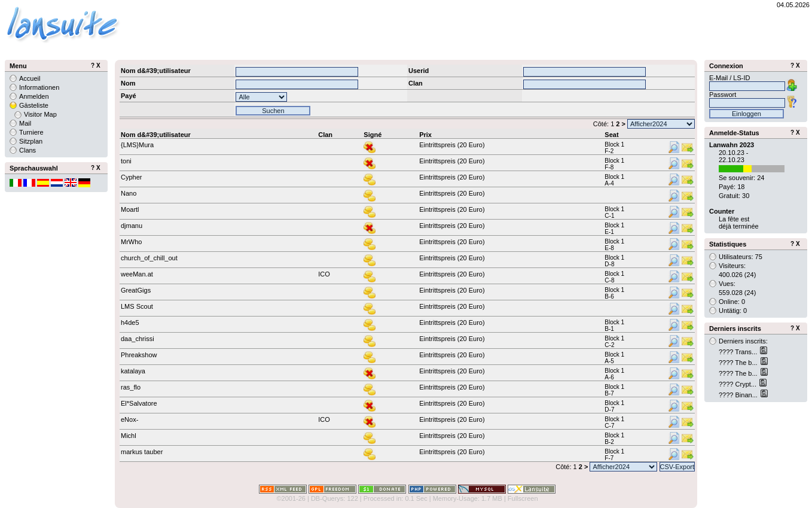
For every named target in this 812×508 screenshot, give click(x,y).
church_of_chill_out (149, 258)
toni (126, 161)
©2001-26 (291, 498)
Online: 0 (732, 302)
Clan (325, 135)
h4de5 (130, 323)
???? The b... (739, 363)
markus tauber (142, 452)
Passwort (723, 95)
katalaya (133, 371)
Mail (25, 123)
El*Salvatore (139, 403)
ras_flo (131, 387)
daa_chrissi (138, 339)
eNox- (129, 419)
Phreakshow (139, 355)
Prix (425, 135)
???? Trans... (739, 352)
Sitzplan (31, 141)
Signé (373, 135)
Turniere (31, 132)
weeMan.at (137, 274)
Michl (129, 436)
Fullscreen (523, 498)
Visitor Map (40, 114)
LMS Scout (137, 306)
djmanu (132, 226)
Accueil (30, 78)
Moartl (130, 209)
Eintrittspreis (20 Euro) (452, 145)
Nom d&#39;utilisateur (156, 135)
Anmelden (34, 96)
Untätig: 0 (733, 311)
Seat (611, 135)
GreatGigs (136, 290)
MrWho (131, 242)
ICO (324, 274)
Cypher (131, 177)
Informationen (39, 87)
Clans (28, 150)
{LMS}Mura (137, 145)
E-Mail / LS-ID (729, 78)
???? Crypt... (738, 384)
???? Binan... (739, 395)
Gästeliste (34, 105)
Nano (129, 193)
